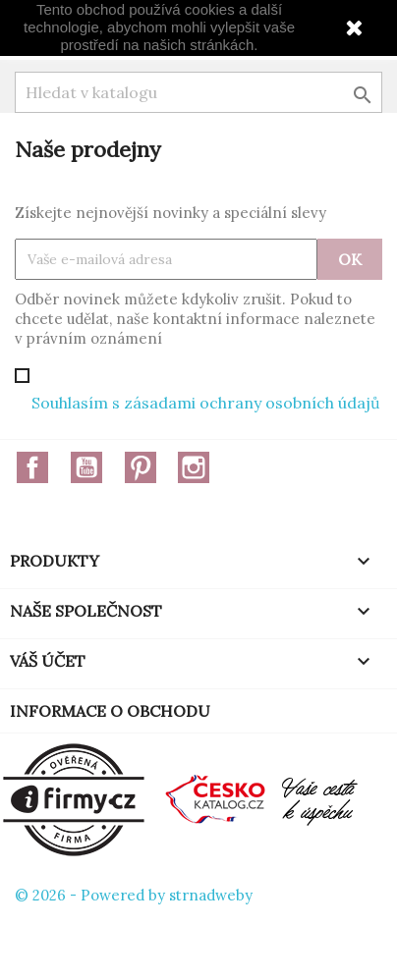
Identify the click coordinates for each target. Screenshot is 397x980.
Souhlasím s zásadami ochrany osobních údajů (206, 403)
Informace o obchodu (110, 711)
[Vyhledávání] (198, 92)
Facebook (32, 467)
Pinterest (141, 467)
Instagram (194, 467)
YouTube (86, 467)
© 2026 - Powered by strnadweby (134, 895)
